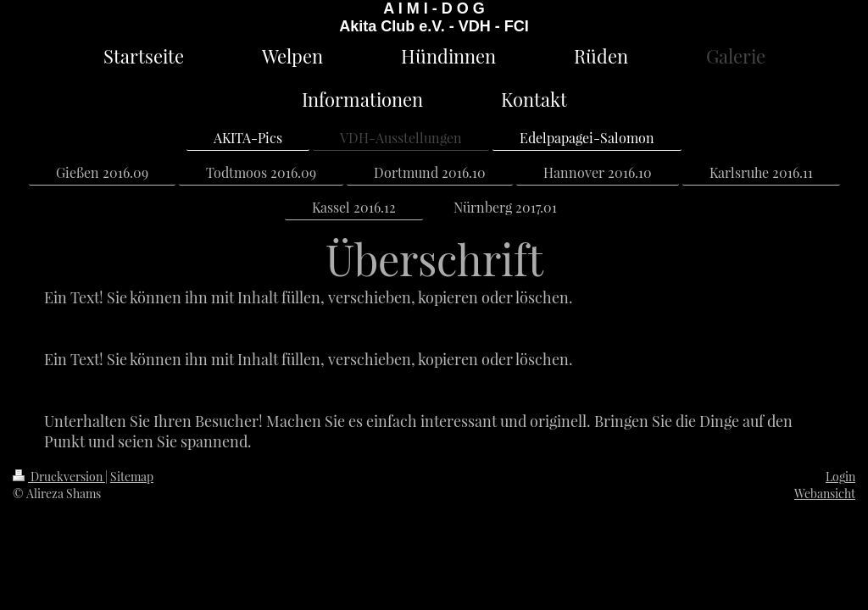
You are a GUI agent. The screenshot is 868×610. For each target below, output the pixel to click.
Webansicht (825, 494)
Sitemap (132, 477)
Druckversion (59, 477)
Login (840, 477)
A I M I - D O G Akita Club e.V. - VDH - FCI (434, 17)
